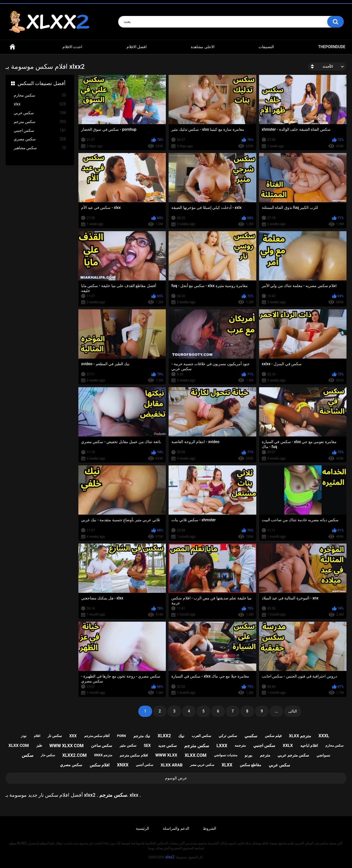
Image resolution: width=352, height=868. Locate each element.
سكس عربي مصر (202, 765)
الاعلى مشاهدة (203, 47)
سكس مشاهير (40, 148)
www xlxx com (66, 746)
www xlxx (166, 755)
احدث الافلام (72, 47)
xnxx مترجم (103, 755)
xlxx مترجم (300, 736)
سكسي (251, 736)
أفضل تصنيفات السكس (42, 83)
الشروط (210, 828)
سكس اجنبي (40, 131)
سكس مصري (40, 139)
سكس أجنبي (145, 765)
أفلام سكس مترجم (97, 736)
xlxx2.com (74, 755)
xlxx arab (172, 765)
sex (147, 746)
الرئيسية (142, 828)
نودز (24, 736)
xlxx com (19, 746)
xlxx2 (164, 736)
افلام (37, 736)
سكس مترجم (40, 122)
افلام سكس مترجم (134, 755)
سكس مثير (128, 745)
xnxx (123, 765)
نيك (181, 736)
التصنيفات (266, 47)
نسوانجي (323, 755)
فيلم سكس (273, 736)
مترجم (265, 755)
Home (12, 47)
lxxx (222, 746)
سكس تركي (228, 736)
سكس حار (48, 755)
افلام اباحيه (309, 746)
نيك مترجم (142, 736)
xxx (73, 736)
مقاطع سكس (251, 765)
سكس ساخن (102, 746)
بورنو (249, 755)
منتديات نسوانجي (226, 755)
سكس (28, 755)
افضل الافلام (137, 47)
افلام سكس (100, 765)
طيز (39, 745)
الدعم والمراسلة (176, 828)
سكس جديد (167, 746)
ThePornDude (332, 47)
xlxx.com (195, 755)
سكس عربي (40, 113)
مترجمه (240, 745)
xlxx (40, 104)
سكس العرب (201, 736)
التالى (293, 711)
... (276, 711)
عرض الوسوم (176, 778)
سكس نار (55, 736)
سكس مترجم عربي (293, 755)
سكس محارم (40, 95)
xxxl (324, 736)
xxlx (288, 746)
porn (121, 736)
